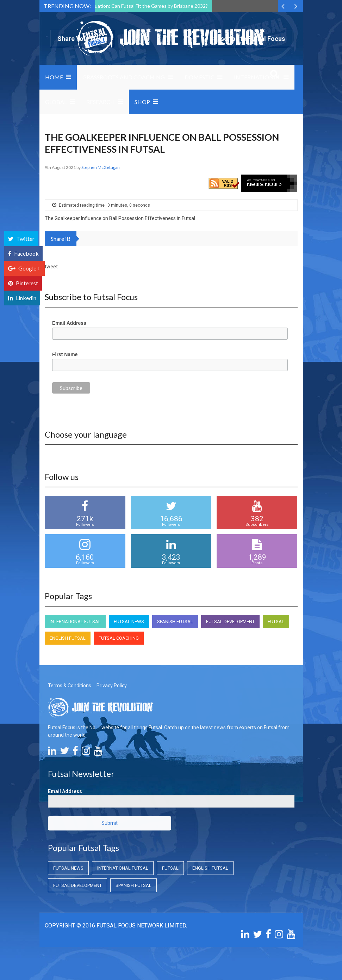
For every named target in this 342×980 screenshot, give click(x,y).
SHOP (142, 102)
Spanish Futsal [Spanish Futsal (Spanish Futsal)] (175, 622)
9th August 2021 (61, 167)
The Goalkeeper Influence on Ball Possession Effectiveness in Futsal (120, 218)
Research (101, 102)
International (257, 77)
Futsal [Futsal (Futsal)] (276, 622)
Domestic (200, 77)
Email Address (69, 323)
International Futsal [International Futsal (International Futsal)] (75, 622)
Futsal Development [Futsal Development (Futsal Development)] (230, 622)
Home (54, 77)
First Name (65, 354)
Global (56, 102)
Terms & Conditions (70, 686)
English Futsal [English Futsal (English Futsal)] (68, 638)
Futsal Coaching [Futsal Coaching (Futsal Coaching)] (119, 638)
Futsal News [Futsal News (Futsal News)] (129, 622)
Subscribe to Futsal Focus (247, 39)
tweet (51, 267)
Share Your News (82, 39)
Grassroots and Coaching (124, 77)
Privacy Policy (112, 686)
